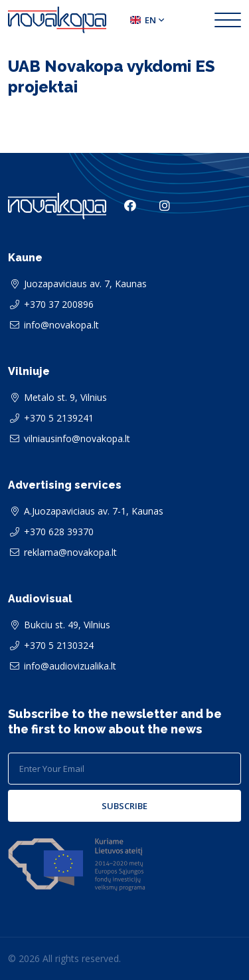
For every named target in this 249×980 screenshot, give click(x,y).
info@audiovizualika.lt (70, 666)
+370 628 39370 (59, 532)
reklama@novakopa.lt (70, 552)
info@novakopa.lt (61, 325)
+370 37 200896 (59, 304)
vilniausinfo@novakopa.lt (77, 438)
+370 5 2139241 (59, 418)
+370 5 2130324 (59, 645)
